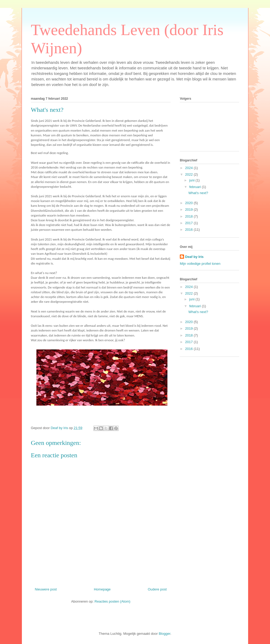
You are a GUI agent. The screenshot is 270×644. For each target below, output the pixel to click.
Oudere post (157, 589)
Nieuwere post (46, 589)
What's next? (198, 193)
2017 (189, 223)
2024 (189, 168)
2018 (189, 216)
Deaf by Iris (194, 257)
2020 (189, 203)
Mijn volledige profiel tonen (200, 264)
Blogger (165, 634)
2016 (189, 230)
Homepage (102, 589)
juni (192, 180)
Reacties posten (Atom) (113, 601)
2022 (189, 174)
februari (196, 187)
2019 (189, 210)
